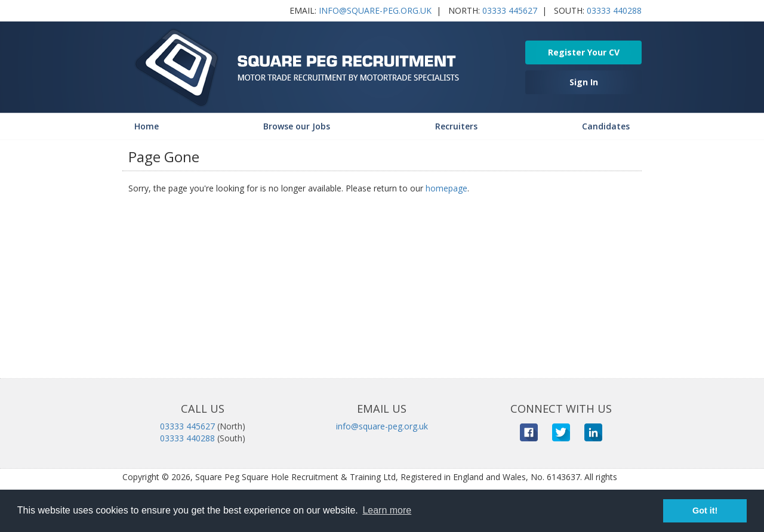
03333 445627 (510, 10)
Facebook (529, 432)
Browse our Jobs (297, 126)
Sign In (584, 82)
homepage (446, 188)
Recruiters (456, 126)
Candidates (606, 126)
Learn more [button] (387, 510)
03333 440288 (614, 10)
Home (147, 126)
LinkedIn (593, 432)
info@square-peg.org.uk (375, 10)
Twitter (561, 432)
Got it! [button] (705, 511)
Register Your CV (584, 52)
